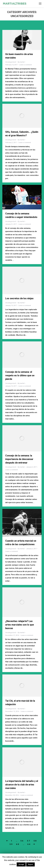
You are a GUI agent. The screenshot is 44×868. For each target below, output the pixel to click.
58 (35, 841)
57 (29, 841)
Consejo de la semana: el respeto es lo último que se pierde (20, 375)
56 (22, 841)
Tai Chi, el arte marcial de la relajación (20, 703)
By (21, 62)
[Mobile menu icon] (40, 4)
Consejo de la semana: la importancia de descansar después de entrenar (19, 459)
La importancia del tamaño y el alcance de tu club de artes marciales (22, 785)
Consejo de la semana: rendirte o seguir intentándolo (21, 215)
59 (11, 844)
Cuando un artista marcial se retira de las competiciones (21, 543)
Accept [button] (21, 864)
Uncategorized (11, 62)
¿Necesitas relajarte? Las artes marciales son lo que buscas (20, 625)
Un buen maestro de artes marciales (19, 56)
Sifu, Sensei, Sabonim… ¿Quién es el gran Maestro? (22, 134)
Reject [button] (30, 864)
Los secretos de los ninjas (19, 298)
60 (18, 844)
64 (29, 844)
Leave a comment (25, 65)
